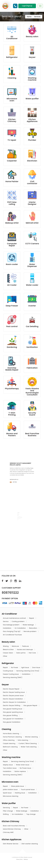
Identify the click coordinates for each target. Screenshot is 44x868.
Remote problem (30, 631)
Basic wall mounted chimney (14, 826)
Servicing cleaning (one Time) (28, 671)
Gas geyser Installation (12, 722)
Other (5, 656)
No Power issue (26, 768)
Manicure (16, 646)
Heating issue (20, 793)
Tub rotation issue (10, 768)
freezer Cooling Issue (11, 674)
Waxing (6, 646)
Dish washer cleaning (30, 844)
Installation (7, 628)
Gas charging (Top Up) (12, 631)
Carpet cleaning (9, 743)
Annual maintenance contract (15, 618)
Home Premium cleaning (13, 737)
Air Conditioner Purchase (12, 635)
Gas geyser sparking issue (13, 712)
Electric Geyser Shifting (12, 705)
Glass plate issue (18, 786)
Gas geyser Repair (31, 705)
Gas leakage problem (11, 625)
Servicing (7, 808)
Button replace (20, 771)
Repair (32, 618)
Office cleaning (9, 740)
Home (29, 17)
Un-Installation (20, 628)
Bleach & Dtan (9, 649)
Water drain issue (23, 765)
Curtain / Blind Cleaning (28, 743)
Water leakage (28, 625)
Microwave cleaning (11, 796)
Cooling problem (18, 621)
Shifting (6, 814)
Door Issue (36, 667)
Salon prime (21, 653)
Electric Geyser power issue (13, 696)
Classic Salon (8, 653)
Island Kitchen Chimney (12, 829)
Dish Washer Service (11, 844)
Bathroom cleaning (10, 747)
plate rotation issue (10, 789)
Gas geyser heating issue (13, 709)
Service (6, 621)
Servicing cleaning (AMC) (13, 677)
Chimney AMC (8, 832)
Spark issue (7, 793)
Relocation (33, 628)
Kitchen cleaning (32, 737)
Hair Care (33, 653)
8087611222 (10, 593)
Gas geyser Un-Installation (13, 719)
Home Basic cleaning (11, 734)
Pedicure (26, 646)
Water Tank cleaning (29, 747)
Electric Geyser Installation (13, 699)
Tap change (31, 814)
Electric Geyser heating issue (14, 692)
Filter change (8, 811)
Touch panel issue (28, 789)
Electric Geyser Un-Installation (15, 702)
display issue (8, 765)
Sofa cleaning (23, 740)
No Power (15, 667)
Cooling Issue (8, 671)
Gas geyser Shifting (10, 715)
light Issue (25, 667)
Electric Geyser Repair (11, 689)
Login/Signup (27, 6)
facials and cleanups (25, 649)
